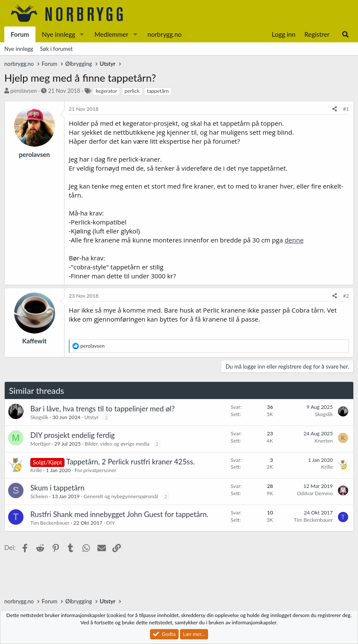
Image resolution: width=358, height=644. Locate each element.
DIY (111, 523)
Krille (36, 470)
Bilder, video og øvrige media (117, 444)
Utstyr (92, 417)
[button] (82, 34)
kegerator (106, 91)
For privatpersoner (95, 470)
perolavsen (23, 91)
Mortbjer (40, 444)
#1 (346, 109)
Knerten (324, 441)
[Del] (335, 109)
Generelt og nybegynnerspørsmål (121, 496)
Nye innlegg (59, 34)
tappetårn (158, 91)
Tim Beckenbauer (50, 523)
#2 (346, 296)
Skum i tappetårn (57, 488)
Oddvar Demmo (315, 493)
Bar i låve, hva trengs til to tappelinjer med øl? (103, 409)
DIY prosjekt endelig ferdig (73, 435)
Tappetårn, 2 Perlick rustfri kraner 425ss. (131, 462)
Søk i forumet (57, 49)
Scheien (39, 496)
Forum (20, 34)
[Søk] (345, 34)
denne (294, 240)
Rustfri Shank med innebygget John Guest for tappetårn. (119, 514)
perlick (132, 91)
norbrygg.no (164, 34)
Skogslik (39, 417)
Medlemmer (112, 34)
